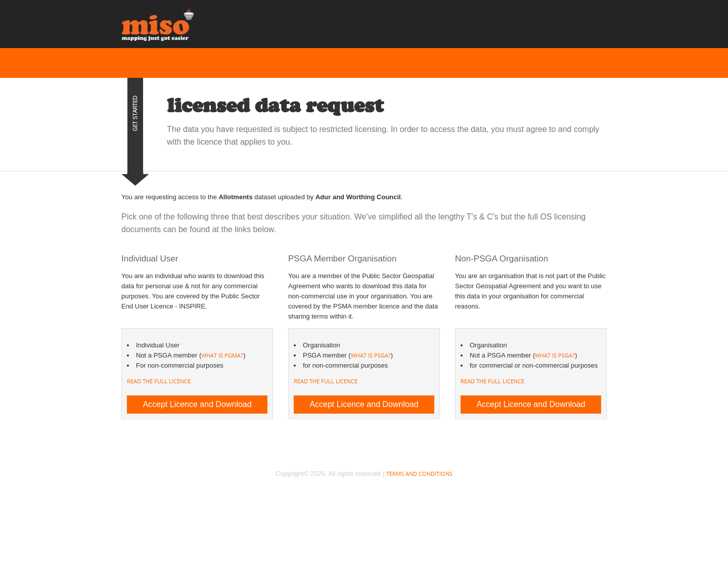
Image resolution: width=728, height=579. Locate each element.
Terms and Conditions (419, 474)
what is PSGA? (371, 355)
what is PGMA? (222, 355)
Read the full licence (159, 381)
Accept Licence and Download (197, 404)
